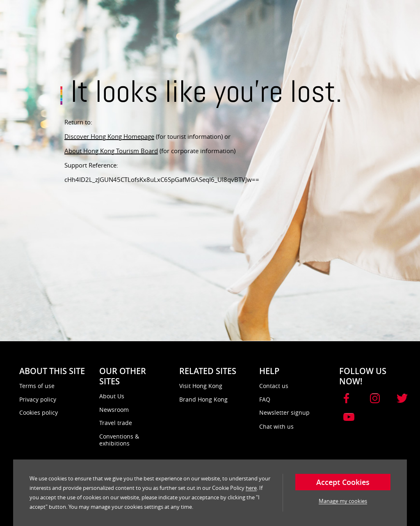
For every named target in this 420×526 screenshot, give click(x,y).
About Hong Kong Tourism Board (111, 151)
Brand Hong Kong (203, 399)
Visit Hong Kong (201, 386)
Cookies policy (39, 412)
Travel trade (116, 423)
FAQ (265, 399)
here (251, 488)
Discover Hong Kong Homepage (109, 136)
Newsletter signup (284, 412)
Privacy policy (38, 399)
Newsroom (114, 410)
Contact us (274, 386)
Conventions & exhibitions (119, 440)
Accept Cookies (343, 482)
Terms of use (37, 386)
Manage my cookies (343, 501)
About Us (112, 396)
